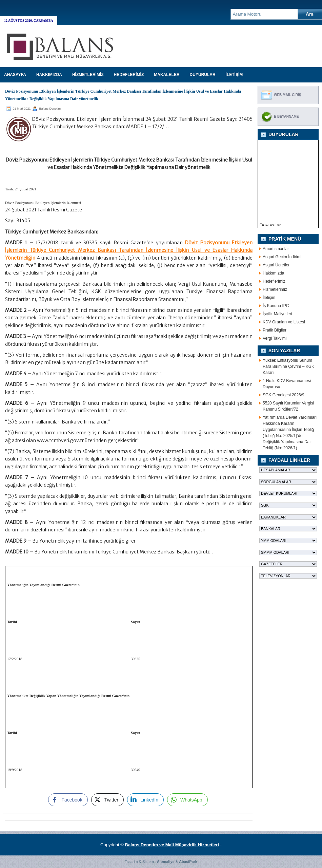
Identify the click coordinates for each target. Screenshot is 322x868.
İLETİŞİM (234, 75)
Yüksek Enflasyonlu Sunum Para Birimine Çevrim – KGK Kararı (288, 366)
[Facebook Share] (68, 800)
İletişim (269, 298)
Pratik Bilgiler (275, 330)
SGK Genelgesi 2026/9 (284, 395)
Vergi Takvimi (275, 338)
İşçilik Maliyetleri (277, 314)
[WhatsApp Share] (187, 800)
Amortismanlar (276, 249)
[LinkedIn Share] (145, 800)
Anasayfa (15, 75)
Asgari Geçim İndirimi (282, 257)
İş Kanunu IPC (276, 306)
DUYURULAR (203, 75)
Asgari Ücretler (276, 265)
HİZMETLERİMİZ (88, 75)
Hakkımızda (273, 273)
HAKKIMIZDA (49, 75)
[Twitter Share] (107, 800)
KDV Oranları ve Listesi (284, 322)
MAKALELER (167, 75)
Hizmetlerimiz (275, 289)
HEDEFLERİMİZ (129, 75)
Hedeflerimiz (274, 281)
